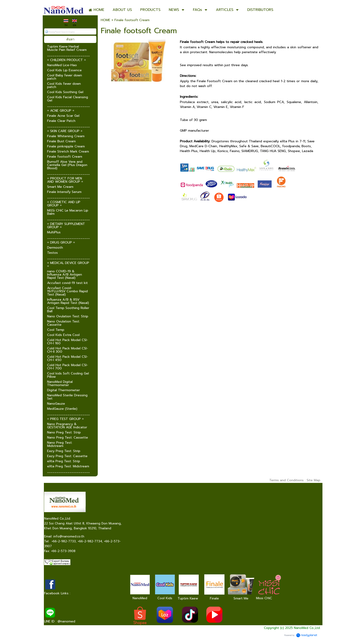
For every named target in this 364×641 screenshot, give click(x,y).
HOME (106, 20)
